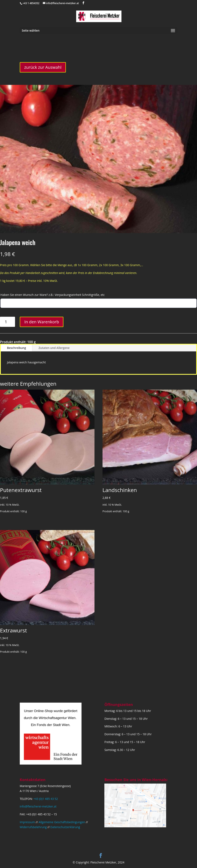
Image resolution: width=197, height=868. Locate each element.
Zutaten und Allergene (54, 348)
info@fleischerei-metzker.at (38, 806)
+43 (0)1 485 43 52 (46, 799)
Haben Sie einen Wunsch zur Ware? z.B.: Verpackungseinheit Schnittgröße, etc (53, 295)
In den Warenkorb (42, 322)
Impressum (27, 822)
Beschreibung (16, 348)
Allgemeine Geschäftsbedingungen (62, 822)
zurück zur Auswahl (43, 67)
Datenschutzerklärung (65, 827)
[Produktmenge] (8, 322)
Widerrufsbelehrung (33, 827)
